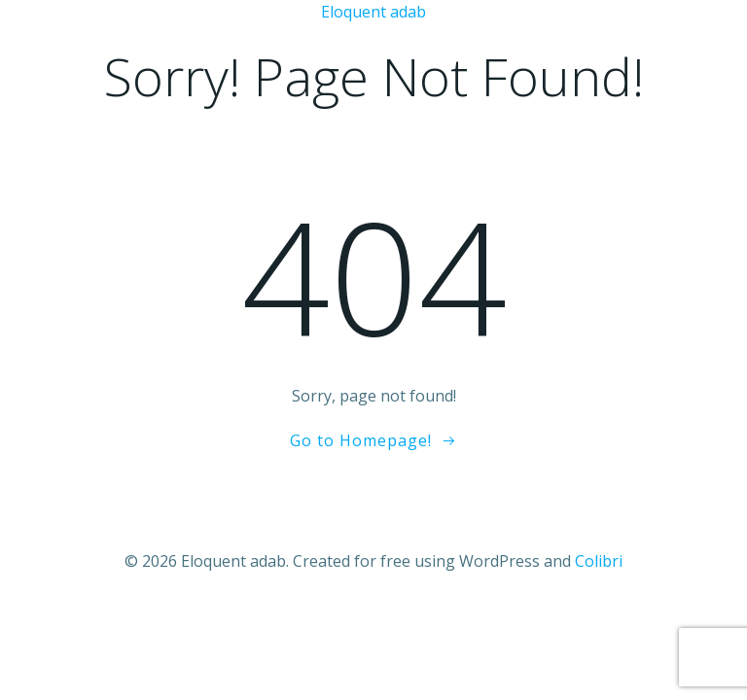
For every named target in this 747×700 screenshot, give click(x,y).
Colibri (599, 561)
